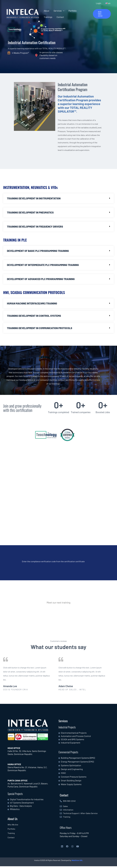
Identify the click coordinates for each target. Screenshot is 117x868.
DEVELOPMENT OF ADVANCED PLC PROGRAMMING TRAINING (41, 280)
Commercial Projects (68, 754)
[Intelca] (23, 14)
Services (58, 11)
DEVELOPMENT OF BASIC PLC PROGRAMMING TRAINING (38, 251)
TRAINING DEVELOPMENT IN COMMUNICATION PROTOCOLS (40, 328)
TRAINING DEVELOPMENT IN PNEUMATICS (30, 213)
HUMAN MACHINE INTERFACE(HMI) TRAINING (32, 304)
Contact (60, 17)
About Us (13, 820)
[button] (102, 14)
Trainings (48, 17)
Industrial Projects (67, 729)
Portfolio (73, 11)
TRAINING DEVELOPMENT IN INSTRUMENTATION (34, 199)
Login (99, 3)
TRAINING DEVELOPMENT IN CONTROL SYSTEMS (34, 316)
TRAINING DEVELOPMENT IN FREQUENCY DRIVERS (35, 227)
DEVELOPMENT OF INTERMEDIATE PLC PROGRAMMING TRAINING (43, 265)
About (46, 11)
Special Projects (15, 795)
